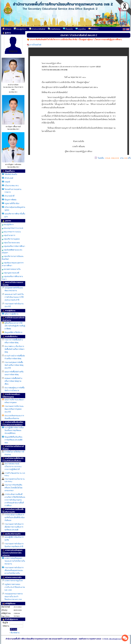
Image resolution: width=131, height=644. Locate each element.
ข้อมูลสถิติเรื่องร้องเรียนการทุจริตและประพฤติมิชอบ (13, 440)
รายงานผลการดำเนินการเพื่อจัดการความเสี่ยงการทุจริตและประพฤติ (14, 527)
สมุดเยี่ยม (81, 29)
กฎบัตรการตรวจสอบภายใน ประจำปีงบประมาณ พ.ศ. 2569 (15, 587)
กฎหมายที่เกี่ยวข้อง (12, 203)
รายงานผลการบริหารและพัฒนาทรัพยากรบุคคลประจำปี (14, 409)
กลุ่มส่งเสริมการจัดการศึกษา (13, 246)
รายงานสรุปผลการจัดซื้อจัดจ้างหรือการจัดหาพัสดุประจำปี (14, 365)
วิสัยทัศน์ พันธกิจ (11, 174)
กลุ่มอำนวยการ (9, 235)
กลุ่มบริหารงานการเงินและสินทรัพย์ (13, 258)
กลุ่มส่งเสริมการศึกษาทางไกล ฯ (12, 278)
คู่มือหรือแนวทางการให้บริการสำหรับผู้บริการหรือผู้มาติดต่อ (15, 326)
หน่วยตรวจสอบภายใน (11, 269)
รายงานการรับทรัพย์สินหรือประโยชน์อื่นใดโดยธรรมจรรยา (13, 488)
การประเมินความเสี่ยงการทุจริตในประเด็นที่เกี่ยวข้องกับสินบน (15, 517)
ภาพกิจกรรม (54, 29)
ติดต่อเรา (93, 29)
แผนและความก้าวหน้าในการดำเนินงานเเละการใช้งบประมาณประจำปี (14, 297)
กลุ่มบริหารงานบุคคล (11, 239)
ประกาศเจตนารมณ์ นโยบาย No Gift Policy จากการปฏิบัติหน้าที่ (13, 466)
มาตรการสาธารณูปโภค (14, 581)
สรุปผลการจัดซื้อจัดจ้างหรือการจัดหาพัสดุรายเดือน (13, 381)
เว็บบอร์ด (68, 29)
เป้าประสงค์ (9, 178)
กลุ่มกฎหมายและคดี (10, 273)
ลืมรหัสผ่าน (15, 633)
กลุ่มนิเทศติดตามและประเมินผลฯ (12, 251)
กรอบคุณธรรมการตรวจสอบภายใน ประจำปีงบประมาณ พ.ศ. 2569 (14, 597)
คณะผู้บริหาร (20, 29)
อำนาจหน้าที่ (9, 196)
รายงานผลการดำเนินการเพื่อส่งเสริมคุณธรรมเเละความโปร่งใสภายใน (14, 570)
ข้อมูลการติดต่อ (10, 200)
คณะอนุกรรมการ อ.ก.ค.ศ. (13, 228)
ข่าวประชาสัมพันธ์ (37, 29)
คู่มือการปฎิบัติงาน (11, 314)
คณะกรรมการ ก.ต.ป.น (11, 232)
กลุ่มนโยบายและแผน (11, 243)
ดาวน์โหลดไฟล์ (35, 45)
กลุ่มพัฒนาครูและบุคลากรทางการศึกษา (13, 264)
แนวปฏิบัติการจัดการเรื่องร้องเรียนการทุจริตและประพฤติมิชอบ (14, 430)
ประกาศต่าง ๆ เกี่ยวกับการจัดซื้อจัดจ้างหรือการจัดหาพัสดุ (14, 349)
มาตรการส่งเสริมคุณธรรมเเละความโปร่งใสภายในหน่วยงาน (15, 561)
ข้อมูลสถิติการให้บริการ (13, 332)
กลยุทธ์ (7, 182)
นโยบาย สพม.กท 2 (12, 186)
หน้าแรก (7, 29)
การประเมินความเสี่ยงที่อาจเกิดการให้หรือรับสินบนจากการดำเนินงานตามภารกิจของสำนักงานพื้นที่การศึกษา (15, 500)
